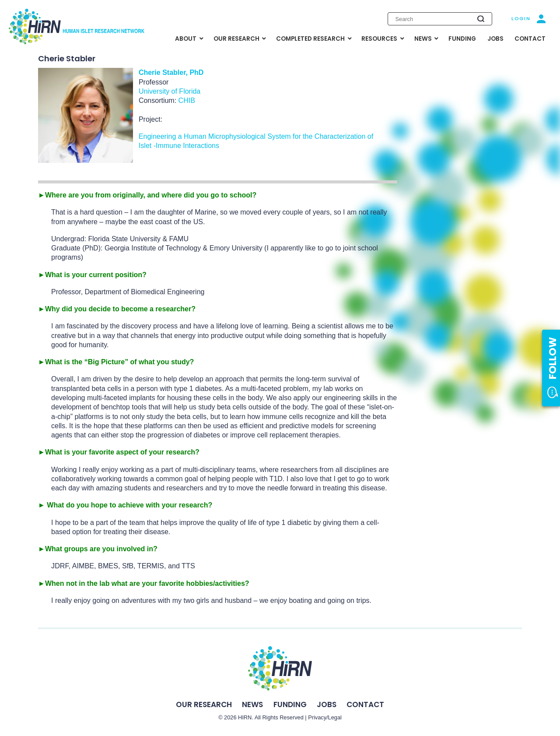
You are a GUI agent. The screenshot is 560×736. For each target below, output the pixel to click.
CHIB (188, 100)
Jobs (327, 704)
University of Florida (170, 91)
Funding (290, 704)
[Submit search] (481, 19)
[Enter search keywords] (440, 19)
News (252, 704)
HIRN (245, 717)
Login (521, 18)
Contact (365, 704)
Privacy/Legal (325, 717)
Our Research (204, 704)
